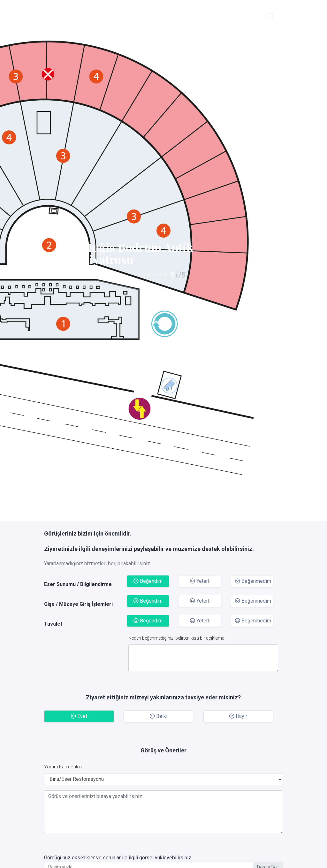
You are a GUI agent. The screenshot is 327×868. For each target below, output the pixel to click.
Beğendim (148, 581)
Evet (79, 716)
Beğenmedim (253, 581)
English (289, 16)
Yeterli (200, 581)
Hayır (238, 716)
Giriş (308, 16)
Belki (159, 716)
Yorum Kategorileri (63, 767)
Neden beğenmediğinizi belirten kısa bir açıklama (176, 638)
